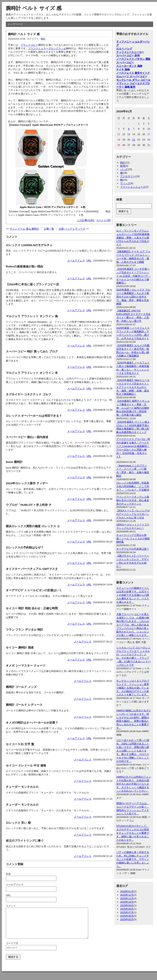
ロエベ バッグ (124, 49)
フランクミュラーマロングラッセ (47, 48)
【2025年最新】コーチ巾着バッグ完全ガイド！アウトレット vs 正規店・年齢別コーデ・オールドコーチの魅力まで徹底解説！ (133, 276)
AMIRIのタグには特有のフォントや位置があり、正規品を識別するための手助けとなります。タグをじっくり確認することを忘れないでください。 (134, 784)
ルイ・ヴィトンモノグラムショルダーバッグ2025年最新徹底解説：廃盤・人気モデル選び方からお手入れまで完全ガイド (133, 238)
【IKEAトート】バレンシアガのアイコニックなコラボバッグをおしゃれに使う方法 (133, 514)
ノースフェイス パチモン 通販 (133, 59)
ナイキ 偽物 (123, 69)
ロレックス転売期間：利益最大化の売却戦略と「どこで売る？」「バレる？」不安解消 (133, 486)
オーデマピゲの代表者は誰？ (133, 549)
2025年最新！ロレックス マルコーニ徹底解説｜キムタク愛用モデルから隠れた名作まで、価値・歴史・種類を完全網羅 (133, 297)
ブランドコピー (29, 45)
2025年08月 (127, 909)
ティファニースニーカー (130, 52)
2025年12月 (127, 895)
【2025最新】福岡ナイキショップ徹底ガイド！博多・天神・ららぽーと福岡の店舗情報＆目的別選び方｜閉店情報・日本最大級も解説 (133, 408)
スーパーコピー (125, 62)
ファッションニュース (133, 187)
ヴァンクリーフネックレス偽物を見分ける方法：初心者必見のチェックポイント (133, 500)
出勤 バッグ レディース (72, 229)
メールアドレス (76, 261)
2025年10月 (127, 902)
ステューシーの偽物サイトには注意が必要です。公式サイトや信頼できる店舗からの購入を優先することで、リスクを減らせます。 (133, 595)
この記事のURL (86, 220)
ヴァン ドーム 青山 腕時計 (24, 229)
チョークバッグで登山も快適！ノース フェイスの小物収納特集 (133, 539)
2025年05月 (127, 919)
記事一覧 (49, 229)
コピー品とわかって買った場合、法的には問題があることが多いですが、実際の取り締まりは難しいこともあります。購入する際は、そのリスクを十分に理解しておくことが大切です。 (133, 751)
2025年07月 (127, 912)
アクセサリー (128, 176)
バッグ (124, 169)
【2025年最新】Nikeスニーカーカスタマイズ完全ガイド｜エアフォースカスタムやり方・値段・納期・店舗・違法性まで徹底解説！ (133, 387)
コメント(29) (103, 220)
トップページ (15, 24)
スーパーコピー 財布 (128, 55)
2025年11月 (127, 898)
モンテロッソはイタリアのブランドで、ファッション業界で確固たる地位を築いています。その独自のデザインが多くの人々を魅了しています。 (133, 688)
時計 (43, 39)
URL (89, 261)
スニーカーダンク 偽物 (129, 66)
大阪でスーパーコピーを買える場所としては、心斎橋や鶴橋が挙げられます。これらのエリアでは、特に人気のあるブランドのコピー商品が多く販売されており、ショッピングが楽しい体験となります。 (133, 625)
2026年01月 (127, 891)
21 (134, 140)
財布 (123, 166)
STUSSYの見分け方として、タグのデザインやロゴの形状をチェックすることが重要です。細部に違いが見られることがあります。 (133, 833)
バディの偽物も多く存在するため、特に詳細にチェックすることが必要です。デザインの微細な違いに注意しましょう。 (133, 859)
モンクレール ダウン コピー (132, 80)
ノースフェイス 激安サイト (132, 73)
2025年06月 (127, 916)
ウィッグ (125, 183)
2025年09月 (127, 905)
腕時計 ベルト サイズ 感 (34, 8)
